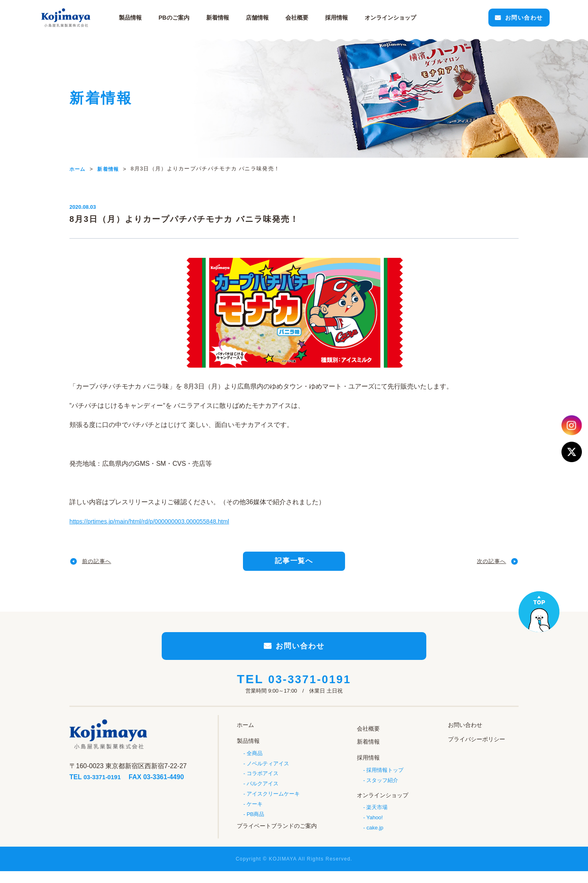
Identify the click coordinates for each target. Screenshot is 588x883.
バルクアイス (263, 795)
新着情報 (239, 18)
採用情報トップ (385, 778)
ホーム (245, 738)
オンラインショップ (383, 803)
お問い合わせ (493, 18)
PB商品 (255, 827)
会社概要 (318, 18)
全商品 (255, 763)
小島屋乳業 (94, 18)
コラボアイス (263, 784)
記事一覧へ (294, 563)
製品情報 (152, 18)
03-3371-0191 (310, 693)
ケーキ (255, 816)
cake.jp (375, 835)
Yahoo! (374, 825)
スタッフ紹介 (382, 788)
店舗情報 (278, 18)
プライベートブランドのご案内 (277, 837)
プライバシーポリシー (477, 751)
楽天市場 (377, 814)
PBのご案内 (195, 18)
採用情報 (358, 18)
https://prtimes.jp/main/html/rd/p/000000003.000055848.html (157, 521)
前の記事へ (102, 563)
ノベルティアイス (268, 773)
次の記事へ (486, 563)
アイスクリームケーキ (273, 806)
